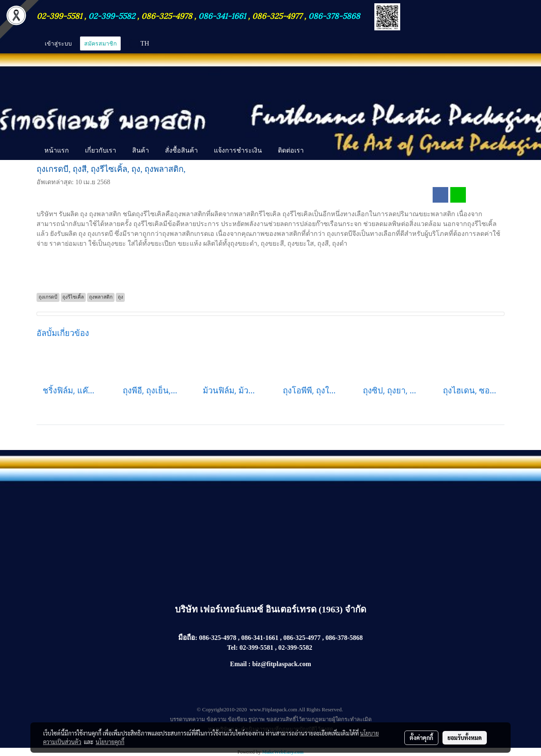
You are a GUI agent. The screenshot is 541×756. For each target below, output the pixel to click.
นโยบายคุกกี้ (110, 742)
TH (140, 43)
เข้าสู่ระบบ (58, 43)
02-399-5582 (112, 15)
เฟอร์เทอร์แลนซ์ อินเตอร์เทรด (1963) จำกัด (283, 609)
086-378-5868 (334, 15)
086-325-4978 (167, 15)
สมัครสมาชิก (100, 43)
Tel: (232, 648)
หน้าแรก (57, 150)
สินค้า (141, 150)
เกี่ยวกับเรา (101, 150)
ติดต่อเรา (291, 150)
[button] (319, 151)
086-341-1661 (223, 15)
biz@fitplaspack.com (281, 664)
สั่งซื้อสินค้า (181, 150)
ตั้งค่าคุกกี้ (421, 738)
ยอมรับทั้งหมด (465, 738)
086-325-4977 (277, 15)
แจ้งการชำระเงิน (238, 150)
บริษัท (188, 609)
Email (238, 664)
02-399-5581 (60, 15)
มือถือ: (188, 638)
